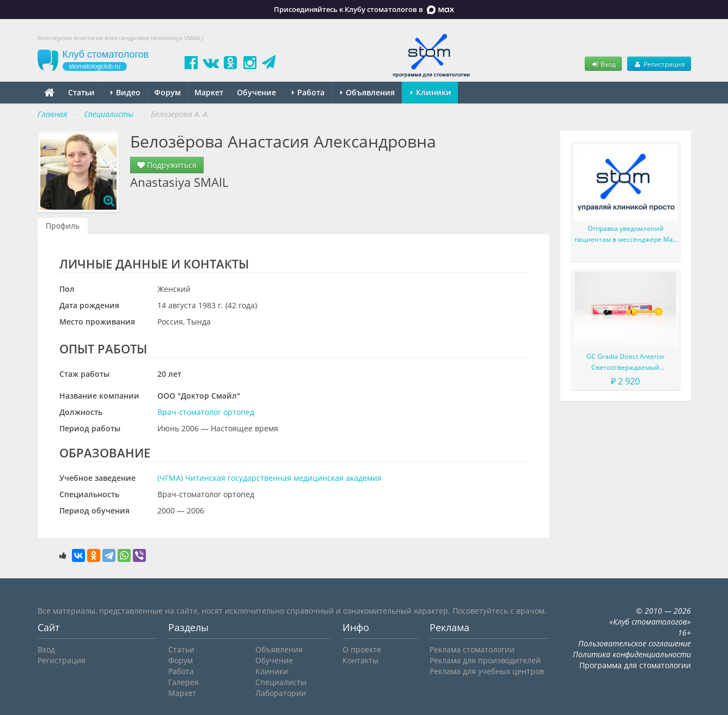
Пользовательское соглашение (635, 643)
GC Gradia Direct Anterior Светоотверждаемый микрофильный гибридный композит (625, 362)
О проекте (362, 649)
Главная (52, 114)
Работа (308, 92)
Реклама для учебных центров (487, 671)
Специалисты (281, 682)
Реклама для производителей (485, 660)
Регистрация (659, 64)
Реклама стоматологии (472, 649)
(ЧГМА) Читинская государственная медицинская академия (270, 478)
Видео (126, 92)
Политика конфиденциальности (632, 654)
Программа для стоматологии (635, 665)
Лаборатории (281, 693)
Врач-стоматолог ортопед (206, 412)
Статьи (81, 92)
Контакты (360, 660)
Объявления (368, 92)
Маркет (209, 92)
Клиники (431, 92)
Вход (603, 64)
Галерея (183, 682)
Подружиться (167, 165)
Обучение (256, 92)
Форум (167, 92)
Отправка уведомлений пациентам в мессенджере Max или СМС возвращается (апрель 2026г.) (626, 234)
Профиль (63, 226)
